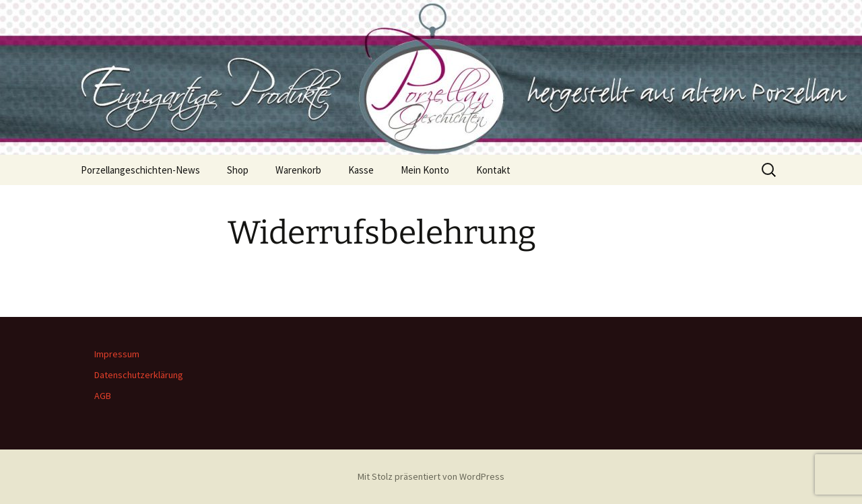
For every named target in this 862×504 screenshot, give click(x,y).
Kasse (361, 170)
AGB (103, 396)
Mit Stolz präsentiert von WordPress (431, 476)
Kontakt (493, 170)
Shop (238, 170)
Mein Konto (425, 170)
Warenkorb (298, 170)
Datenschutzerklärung (139, 375)
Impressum (117, 354)
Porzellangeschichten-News (140, 170)
